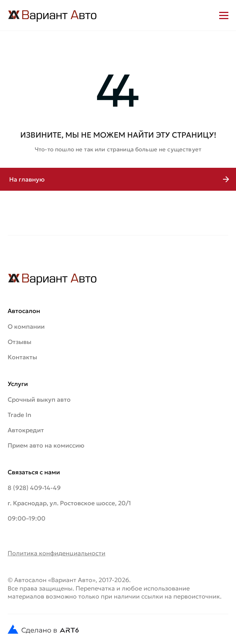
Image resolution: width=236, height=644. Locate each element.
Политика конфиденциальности (57, 553)
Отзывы (19, 342)
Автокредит (26, 430)
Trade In (19, 415)
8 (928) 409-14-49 (34, 488)
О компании (26, 326)
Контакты (22, 357)
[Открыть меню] (224, 15)
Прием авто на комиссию (46, 445)
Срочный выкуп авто (39, 399)
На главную (27, 179)
